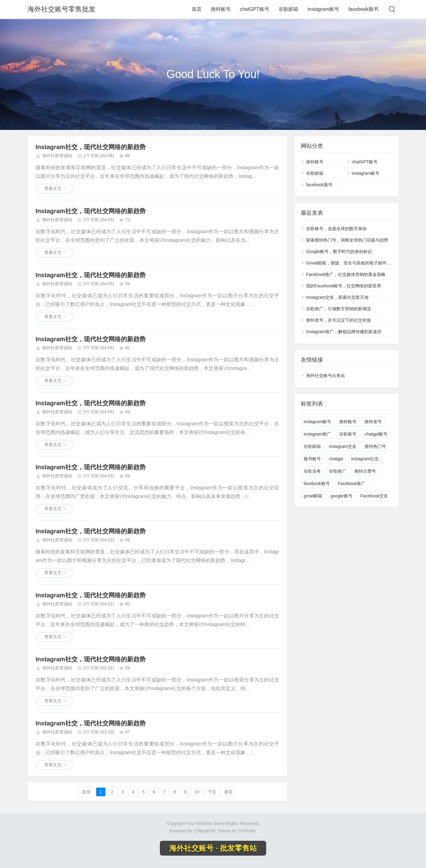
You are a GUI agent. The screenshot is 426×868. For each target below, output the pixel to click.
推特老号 (373, 422)
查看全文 (53, 188)
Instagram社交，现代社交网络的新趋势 (91, 147)
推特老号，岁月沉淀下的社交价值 (339, 320)
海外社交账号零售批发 (62, 9)
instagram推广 (317, 434)
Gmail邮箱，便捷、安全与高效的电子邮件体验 (351, 263)
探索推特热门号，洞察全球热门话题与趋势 (347, 240)
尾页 (228, 792)
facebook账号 (317, 483)
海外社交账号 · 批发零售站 (213, 848)
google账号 (341, 496)
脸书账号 (312, 459)
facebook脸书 (363, 9)
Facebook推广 (352, 483)
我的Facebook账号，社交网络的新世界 (344, 286)
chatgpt (336, 459)
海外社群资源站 (57, 156)
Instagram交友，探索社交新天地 (337, 297)
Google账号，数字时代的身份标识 (339, 251)
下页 (212, 792)
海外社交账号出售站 (326, 376)
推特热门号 (375, 446)
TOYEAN (247, 831)
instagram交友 (343, 446)
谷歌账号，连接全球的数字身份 (336, 229)
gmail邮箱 (313, 496)
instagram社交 (365, 459)
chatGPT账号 (255, 9)
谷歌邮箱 (288, 9)
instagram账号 (323, 9)
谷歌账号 (348, 434)
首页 (197, 9)
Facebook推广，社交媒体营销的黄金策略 (346, 274)
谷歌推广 (338, 471)
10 (197, 792)
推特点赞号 (365, 471)
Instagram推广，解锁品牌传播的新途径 (344, 332)
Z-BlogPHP (204, 831)
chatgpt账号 (376, 434)
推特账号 (221, 9)
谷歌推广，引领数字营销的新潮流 (339, 309)
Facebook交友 (374, 496)
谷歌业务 (312, 471)
